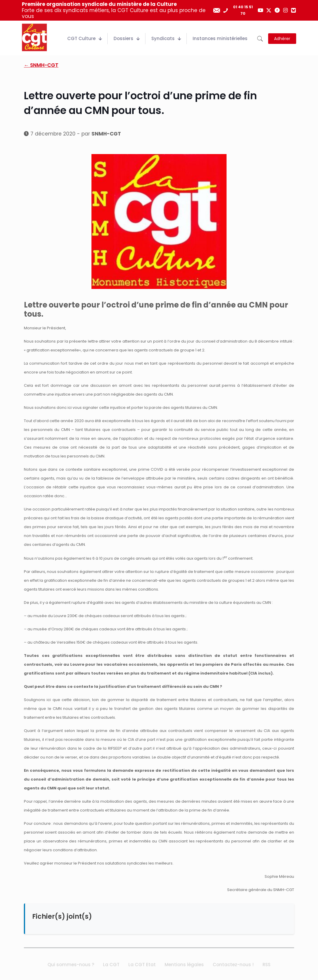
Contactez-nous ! (233, 965)
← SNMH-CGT (41, 65)
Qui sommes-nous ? (71, 965)
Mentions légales (184, 965)
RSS (267, 965)
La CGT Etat (142, 965)
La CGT (111, 965)
